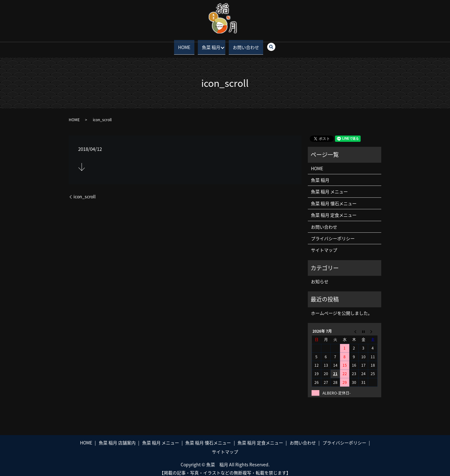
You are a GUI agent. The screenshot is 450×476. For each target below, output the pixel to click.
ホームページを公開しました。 (342, 308)
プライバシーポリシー (333, 234)
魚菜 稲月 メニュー (329, 187)
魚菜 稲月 (209, 44)
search (272, 45)
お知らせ (320, 277)
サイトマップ (324, 245)
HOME (185, 44)
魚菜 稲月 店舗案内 (117, 438)
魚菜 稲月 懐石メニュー (334, 198)
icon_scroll (85, 192)
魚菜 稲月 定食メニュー (334, 210)
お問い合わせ (245, 44)
